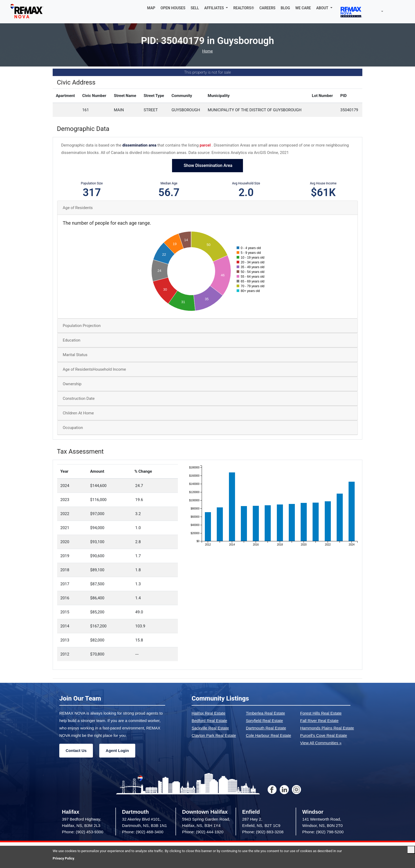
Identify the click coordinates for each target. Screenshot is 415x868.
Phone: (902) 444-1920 (203, 832)
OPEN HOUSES (173, 8)
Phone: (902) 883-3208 (263, 832)
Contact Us (76, 750)
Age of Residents (78, 208)
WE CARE (303, 8)
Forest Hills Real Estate (321, 713)
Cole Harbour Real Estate (269, 735)
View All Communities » (321, 743)
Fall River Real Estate (319, 721)
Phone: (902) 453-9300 (83, 832)
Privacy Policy (64, 858)
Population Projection (82, 326)
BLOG (285, 8)
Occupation (73, 428)
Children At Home (78, 413)
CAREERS (267, 8)
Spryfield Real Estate (264, 721)
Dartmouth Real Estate (266, 728)
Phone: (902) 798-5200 (323, 832)
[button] (216, 8)
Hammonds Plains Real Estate (327, 728)
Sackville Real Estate (210, 728)
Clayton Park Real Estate (214, 735)
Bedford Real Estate (209, 721)
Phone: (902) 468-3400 (143, 832)
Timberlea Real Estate (265, 713)
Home (207, 51)
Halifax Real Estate (209, 713)
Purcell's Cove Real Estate (324, 735)
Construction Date (79, 398)
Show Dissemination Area (207, 165)
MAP (151, 8)
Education (72, 340)
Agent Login (117, 750)
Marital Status (75, 355)
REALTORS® (244, 8)
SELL (195, 8)
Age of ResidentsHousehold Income (94, 369)
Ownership (72, 384)
